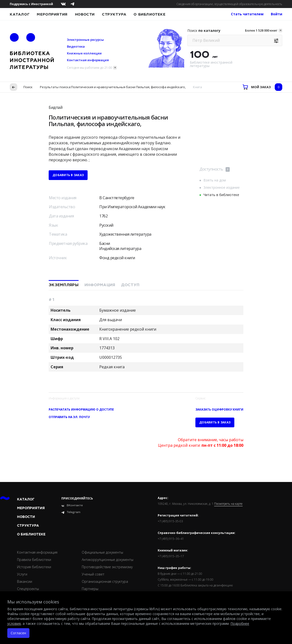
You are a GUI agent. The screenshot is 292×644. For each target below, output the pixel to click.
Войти (277, 14)
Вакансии (25, 581)
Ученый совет (93, 574)
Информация (100, 285)
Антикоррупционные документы (108, 560)
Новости (85, 14)
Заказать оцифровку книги (219, 409)
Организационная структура (105, 581)
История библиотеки (34, 567)
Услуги (22, 574)
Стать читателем (247, 14)
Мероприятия (52, 14)
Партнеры (90, 589)
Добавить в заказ (68, 175)
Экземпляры (64, 285)
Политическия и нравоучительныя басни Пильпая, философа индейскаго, (128, 87)
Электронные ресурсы (85, 40)
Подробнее (240, 623)
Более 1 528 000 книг (261, 30)
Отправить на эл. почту (69, 417)
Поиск (28, 87)
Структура (114, 14)
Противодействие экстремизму (107, 567)
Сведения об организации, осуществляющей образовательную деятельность (229, 4)
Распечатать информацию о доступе (81, 409)
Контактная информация (88, 60)
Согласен (18, 633)
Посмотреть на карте (228, 504)
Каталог (20, 14)
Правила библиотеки (34, 560)
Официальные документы (102, 552)
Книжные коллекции (84, 53)
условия (14, 623)
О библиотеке (150, 14)
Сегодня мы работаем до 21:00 (89, 68)
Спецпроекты (28, 589)
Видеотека (76, 46)
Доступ (130, 285)
